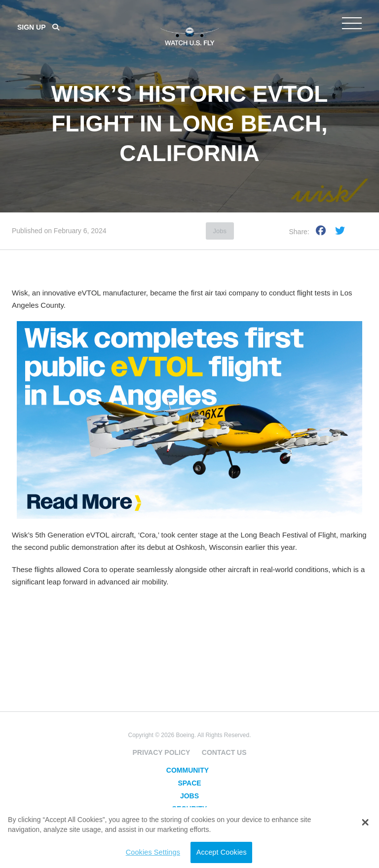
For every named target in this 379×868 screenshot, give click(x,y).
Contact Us (224, 752)
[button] (365, 823)
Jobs (220, 231)
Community (188, 770)
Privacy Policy (161, 752)
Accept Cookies (222, 852)
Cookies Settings (153, 852)
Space (189, 783)
